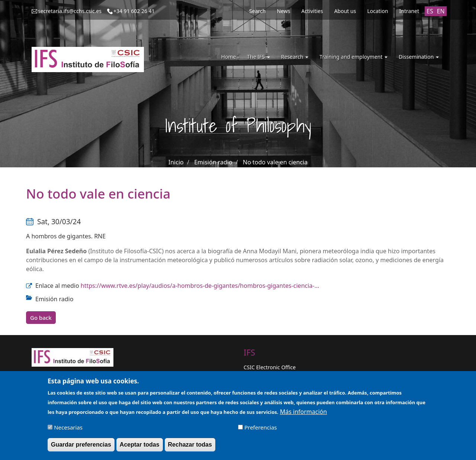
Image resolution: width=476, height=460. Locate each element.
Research (295, 57)
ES (430, 11)
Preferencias (260, 430)
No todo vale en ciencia (275, 162)
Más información (303, 414)
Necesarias (68, 430)
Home (229, 57)
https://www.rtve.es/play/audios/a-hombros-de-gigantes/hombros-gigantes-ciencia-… (200, 286)
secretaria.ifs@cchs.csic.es (70, 11)
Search (257, 11)
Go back (41, 318)
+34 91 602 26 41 (134, 11)
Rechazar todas (190, 447)
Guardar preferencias (81, 447)
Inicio (176, 162)
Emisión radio (213, 162)
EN (441, 11)
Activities (312, 11)
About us (345, 11)
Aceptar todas (140, 447)
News (283, 11)
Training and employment (353, 57)
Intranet (409, 11)
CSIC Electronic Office (270, 367)
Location (377, 11)
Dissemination (419, 57)
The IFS (258, 57)
